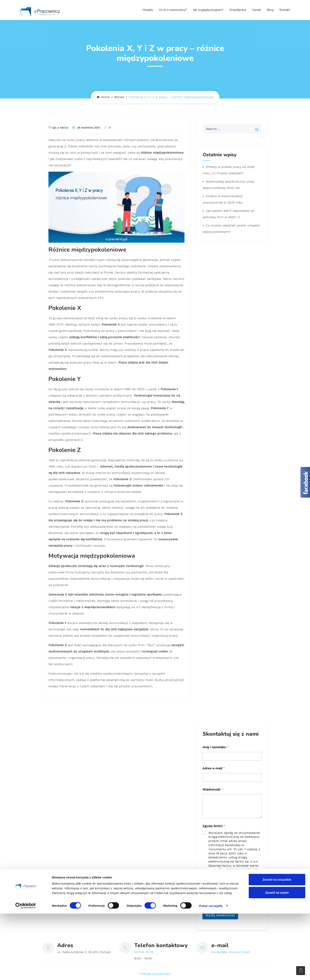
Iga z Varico (58, 128)
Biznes (119, 97)
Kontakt (285, 10)
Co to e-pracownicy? (173, 10)
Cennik (257, 10)
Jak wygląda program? (208, 10)
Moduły (148, 10)
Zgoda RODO (214, 826)
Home (103, 97)
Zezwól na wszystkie (277, 946)
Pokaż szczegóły (211, 972)
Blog (270, 10)
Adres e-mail (214, 768)
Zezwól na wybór (277, 959)
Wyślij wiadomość (220, 915)
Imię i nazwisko (216, 747)
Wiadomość (213, 789)
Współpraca (238, 10)
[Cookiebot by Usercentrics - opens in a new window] (26, 972)
